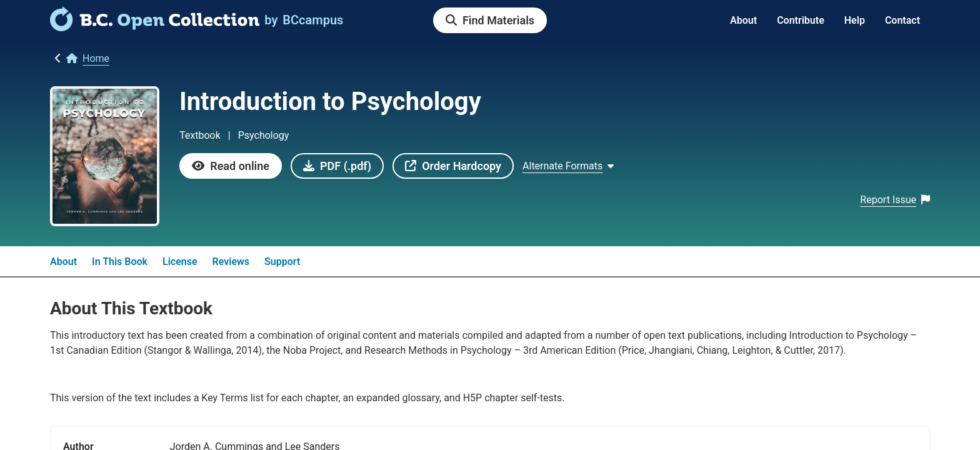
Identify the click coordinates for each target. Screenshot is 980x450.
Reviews (231, 262)
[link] (155, 27)
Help (855, 20)
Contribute (801, 20)
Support (282, 262)
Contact (902, 20)
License (180, 262)
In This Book (120, 262)
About (743, 20)
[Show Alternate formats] (568, 166)
